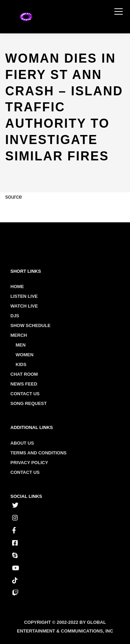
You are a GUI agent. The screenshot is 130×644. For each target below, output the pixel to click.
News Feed (24, 384)
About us (22, 443)
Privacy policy (29, 463)
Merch (19, 335)
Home (17, 287)
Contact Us (25, 394)
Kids (21, 364)
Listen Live (24, 296)
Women (24, 355)
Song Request (29, 403)
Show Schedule (31, 325)
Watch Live (24, 306)
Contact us (25, 472)
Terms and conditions (38, 453)
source (14, 197)
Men (21, 345)
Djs (15, 316)
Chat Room (24, 374)
